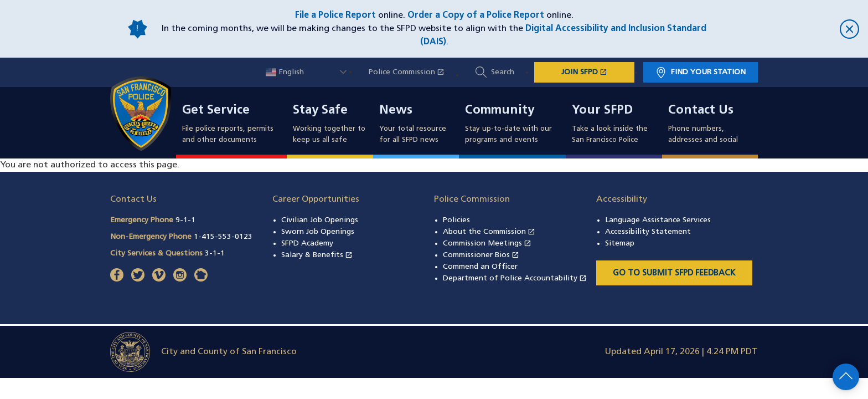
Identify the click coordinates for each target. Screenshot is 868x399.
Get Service (216, 111)
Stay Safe (320, 111)
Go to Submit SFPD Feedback (674, 273)
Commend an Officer (480, 267)
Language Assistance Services (658, 220)
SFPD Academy (307, 244)
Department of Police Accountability (515, 278)
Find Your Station (708, 72)
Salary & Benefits (317, 255)
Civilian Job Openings (320, 220)
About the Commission (489, 232)
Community (500, 111)
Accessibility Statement (648, 232)
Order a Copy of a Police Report (476, 16)
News (396, 111)
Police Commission (412, 72)
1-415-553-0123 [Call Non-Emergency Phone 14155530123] (223, 237)
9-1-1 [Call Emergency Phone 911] (185, 220)
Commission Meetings (487, 244)
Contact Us (701, 111)
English (285, 72)
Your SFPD (602, 111)
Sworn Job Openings (318, 232)
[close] (788, 29)
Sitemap (620, 244)
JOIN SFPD (598, 71)
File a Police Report (335, 16)
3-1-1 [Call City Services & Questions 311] (215, 254)
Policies (456, 220)
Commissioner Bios (481, 255)
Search (503, 72)
